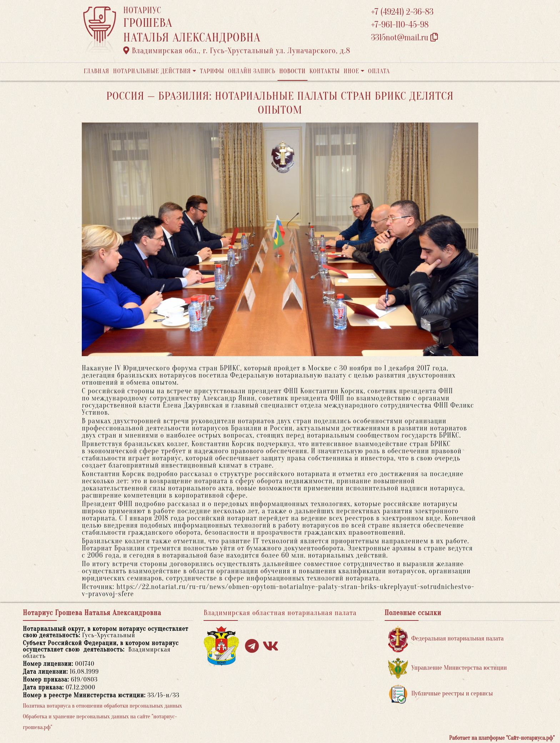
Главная (96, 71)
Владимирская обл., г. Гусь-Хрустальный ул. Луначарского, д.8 (237, 51)
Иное (351, 71)
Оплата (379, 71)
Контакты (324, 71)
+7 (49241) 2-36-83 (402, 12)
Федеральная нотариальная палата (446, 639)
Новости (292, 71)
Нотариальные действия (152, 71)
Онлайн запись (252, 71)
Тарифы (212, 71)
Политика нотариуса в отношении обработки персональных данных (102, 706)
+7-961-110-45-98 (400, 25)
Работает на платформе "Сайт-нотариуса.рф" (502, 738)
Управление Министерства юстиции (448, 668)
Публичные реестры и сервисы (441, 694)
